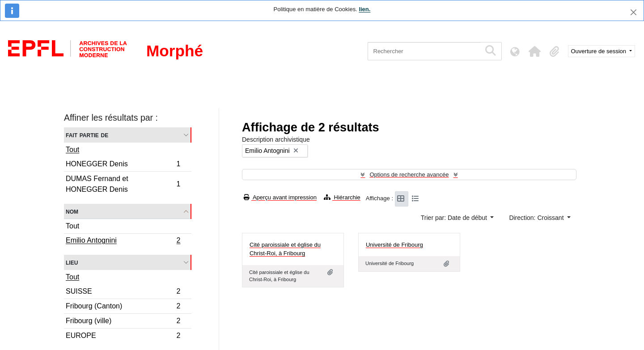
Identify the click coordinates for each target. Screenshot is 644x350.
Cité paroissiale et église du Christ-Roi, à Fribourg (285, 249)
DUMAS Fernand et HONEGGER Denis (123, 184)
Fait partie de (87, 135)
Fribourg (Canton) (123, 307)
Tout (72, 150)
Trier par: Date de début (455, 218)
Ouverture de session (600, 51)
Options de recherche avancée (409, 175)
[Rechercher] (424, 51)
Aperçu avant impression (280, 197)
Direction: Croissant (537, 218)
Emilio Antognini (123, 241)
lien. (364, 9)
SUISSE (123, 293)
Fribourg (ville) (123, 322)
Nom (72, 211)
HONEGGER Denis (123, 165)
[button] (535, 51)
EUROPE (123, 337)
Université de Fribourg (394, 245)
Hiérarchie (342, 197)
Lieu (72, 262)
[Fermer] (633, 12)
